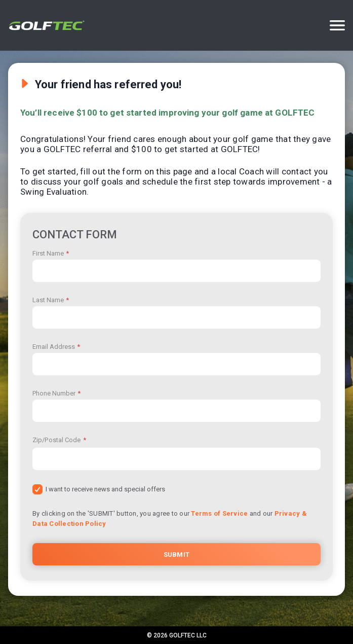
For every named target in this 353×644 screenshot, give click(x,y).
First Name (51, 253)
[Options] (337, 25)
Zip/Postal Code (59, 440)
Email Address (56, 347)
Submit (176, 554)
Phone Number (56, 393)
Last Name (51, 300)
